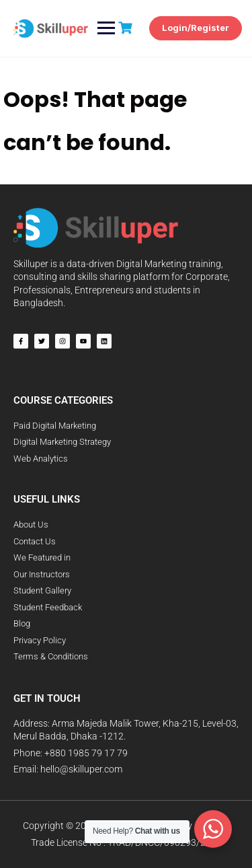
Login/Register (196, 28)
